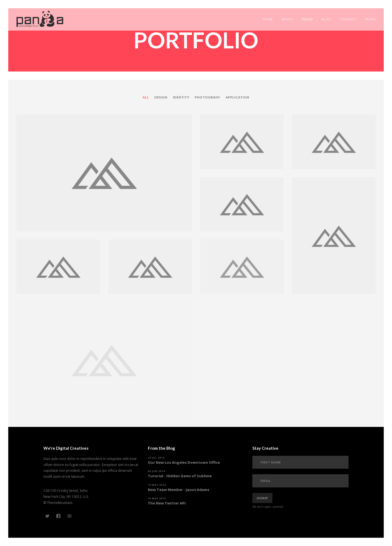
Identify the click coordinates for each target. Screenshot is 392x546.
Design (161, 97)
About (288, 19)
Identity (181, 97)
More (370, 19)
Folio (308, 19)
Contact (348, 19)
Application (238, 97)
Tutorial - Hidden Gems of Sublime (180, 476)
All (146, 97)
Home (268, 19)
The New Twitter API (167, 503)
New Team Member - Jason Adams (179, 490)
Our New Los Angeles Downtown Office (184, 462)
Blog (326, 19)
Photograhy (208, 97)
